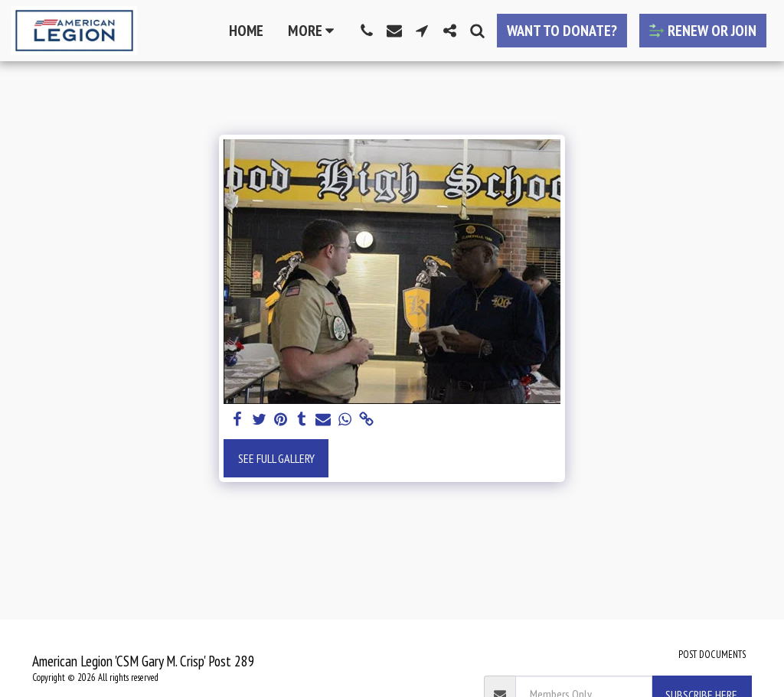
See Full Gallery (276, 458)
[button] (367, 31)
